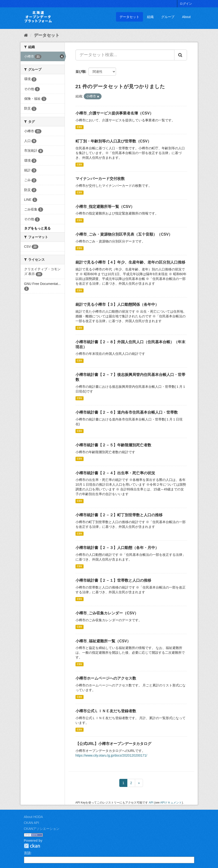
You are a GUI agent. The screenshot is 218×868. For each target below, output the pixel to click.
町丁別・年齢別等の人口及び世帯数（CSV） (113, 141)
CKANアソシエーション (42, 829)
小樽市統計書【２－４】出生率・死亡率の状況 (115, 473)
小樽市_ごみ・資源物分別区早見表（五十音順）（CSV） (124, 234)
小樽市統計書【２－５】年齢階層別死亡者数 (113, 445)
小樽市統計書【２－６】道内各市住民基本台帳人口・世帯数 (127, 412)
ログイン (186, 4)
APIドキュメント (171, 803)
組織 (150, 17)
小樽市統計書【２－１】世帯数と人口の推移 (113, 580)
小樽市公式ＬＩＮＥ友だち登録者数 (106, 711)
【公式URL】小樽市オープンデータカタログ (113, 744)
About (186, 17)
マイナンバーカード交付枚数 (100, 179)
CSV (80, 127)
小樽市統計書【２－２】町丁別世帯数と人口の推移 (119, 515)
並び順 (80, 72)
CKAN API (32, 823)
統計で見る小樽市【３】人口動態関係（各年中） (117, 304)
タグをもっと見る (37, 228)
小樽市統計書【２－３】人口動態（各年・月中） (117, 548)
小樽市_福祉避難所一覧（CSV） (103, 641)
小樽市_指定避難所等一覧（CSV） (105, 207)
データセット (129, 17)
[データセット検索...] (125, 55)
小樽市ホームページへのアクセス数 (106, 678)
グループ (168, 17)
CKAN (32, 846)
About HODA (33, 817)
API (151, 803)
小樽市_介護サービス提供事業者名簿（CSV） (115, 113)
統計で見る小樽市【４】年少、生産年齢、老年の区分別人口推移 (130, 262)
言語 (27, 853)
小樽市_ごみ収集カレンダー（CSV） (107, 613)
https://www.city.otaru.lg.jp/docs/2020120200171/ (111, 755)
